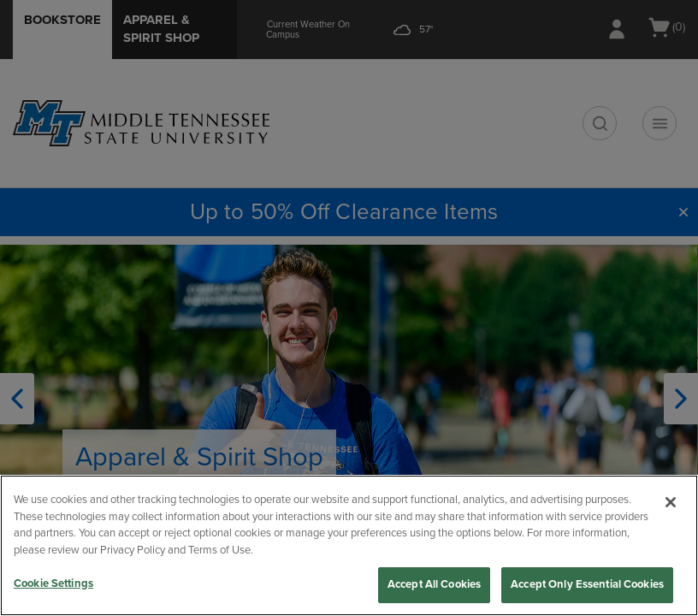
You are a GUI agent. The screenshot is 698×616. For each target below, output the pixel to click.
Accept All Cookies (434, 584)
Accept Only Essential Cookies (587, 584)
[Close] (671, 502)
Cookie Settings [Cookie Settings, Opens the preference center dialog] (53, 583)
